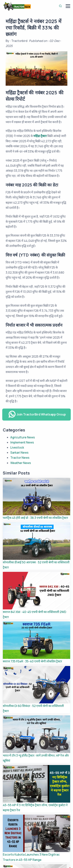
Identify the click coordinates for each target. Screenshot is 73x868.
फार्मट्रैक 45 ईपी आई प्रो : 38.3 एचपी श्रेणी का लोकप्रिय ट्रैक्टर (35, 518)
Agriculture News (23, 437)
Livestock (17, 447)
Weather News (21, 463)
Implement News (22, 442)
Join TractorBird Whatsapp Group (37, 414)
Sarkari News (19, 453)
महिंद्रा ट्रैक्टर (40, 136)
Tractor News (20, 458)
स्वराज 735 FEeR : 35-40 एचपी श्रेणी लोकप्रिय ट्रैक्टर (32, 661)
